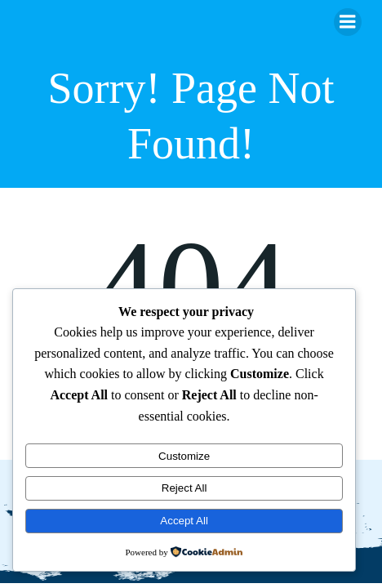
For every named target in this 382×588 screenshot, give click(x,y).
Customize (184, 456)
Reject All (184, 488)
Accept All (184, 521)
